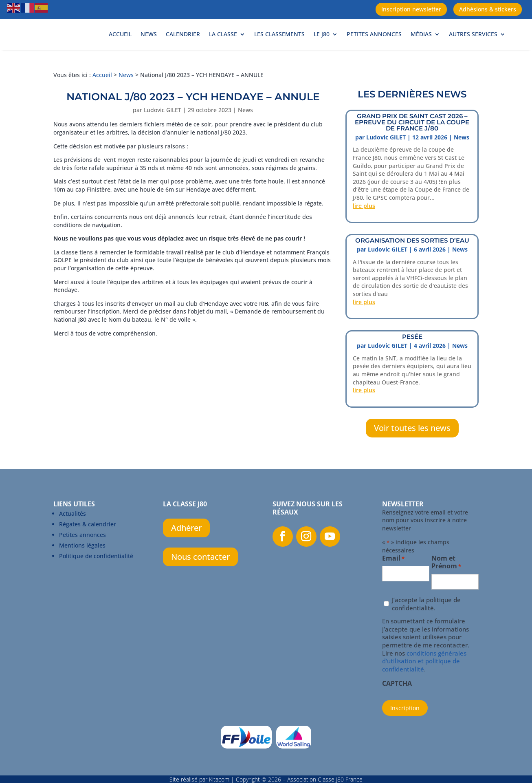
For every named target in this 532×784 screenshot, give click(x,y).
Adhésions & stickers (488, 9)
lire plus (364, 224)
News (149, 43)
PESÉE (412, 354)
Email (393, 577)
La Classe (223, 43)
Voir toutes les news (412, 446)
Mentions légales (82, 563)
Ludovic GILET (163, 128)
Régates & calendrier (88, 542)
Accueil (120, 43)
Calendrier (183, 43)
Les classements (279, 43)
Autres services (473, 43)
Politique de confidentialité (96, 574)
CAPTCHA (397, 702)
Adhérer (186, 546)
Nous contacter (200, 575)
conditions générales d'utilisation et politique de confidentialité (424, 679)
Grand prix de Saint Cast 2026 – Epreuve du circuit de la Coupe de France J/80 (412, 140)
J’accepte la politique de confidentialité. (426, 622)
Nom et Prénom (446, 581)
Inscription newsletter (411, 9)
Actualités (73, 531)
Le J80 (322, 43)
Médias (421, 43)
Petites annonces (374, 43)
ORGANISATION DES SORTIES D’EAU (412, 258)
